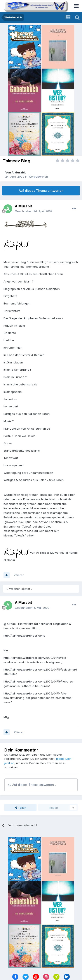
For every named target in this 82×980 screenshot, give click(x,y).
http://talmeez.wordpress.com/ (24, 635)
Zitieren (19, 575)
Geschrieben (34, 211)
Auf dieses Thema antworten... (32, 785)
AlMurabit (19, 172)
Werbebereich (38, 177)
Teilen (20, 808)
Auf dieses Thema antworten (41, 191)
